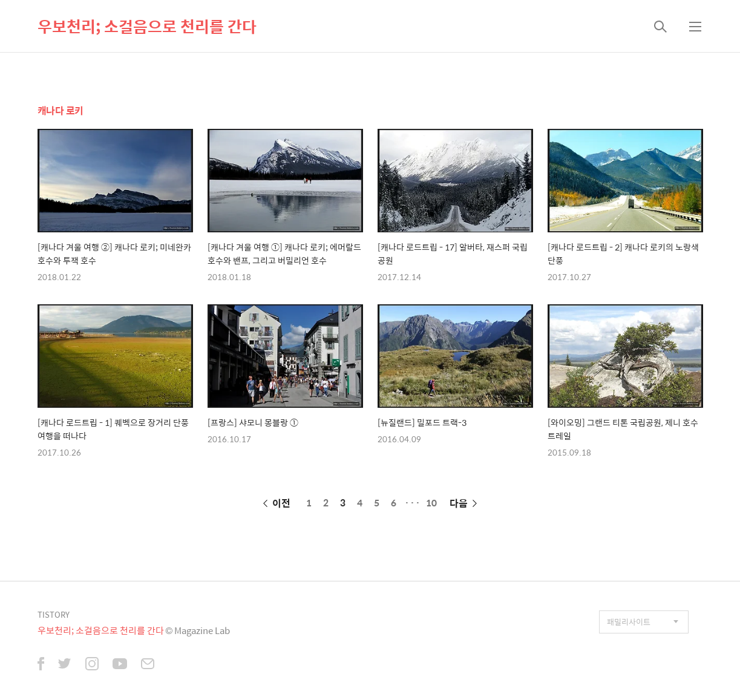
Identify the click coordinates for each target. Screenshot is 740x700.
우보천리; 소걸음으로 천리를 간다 (147, 26)
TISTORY (54, 614)
